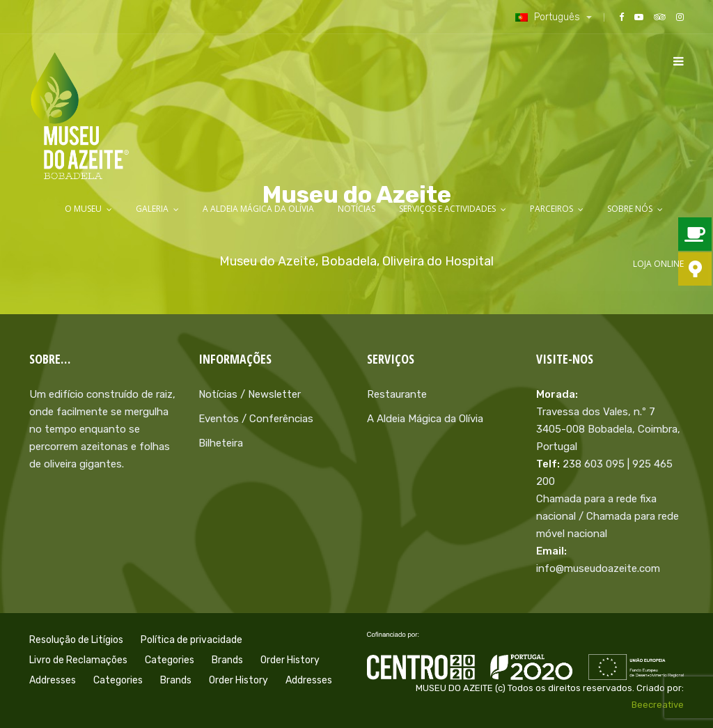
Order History (290, 660)
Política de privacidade (191, 640)
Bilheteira (221, 443)
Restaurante (397, 394)
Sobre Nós (630, 209)
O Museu (83, 209)
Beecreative (658, 705)
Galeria (152, 209)
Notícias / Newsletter (250, 394)
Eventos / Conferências (256, 419)
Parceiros (551, 209)
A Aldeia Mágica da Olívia (258, 209)
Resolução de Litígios (76, 640)
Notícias (356, 209)
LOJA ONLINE (658, 264)
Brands (227, 660)
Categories (170, 660)
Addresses (53, 680)
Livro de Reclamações (78, 660)
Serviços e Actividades (447, 209)
